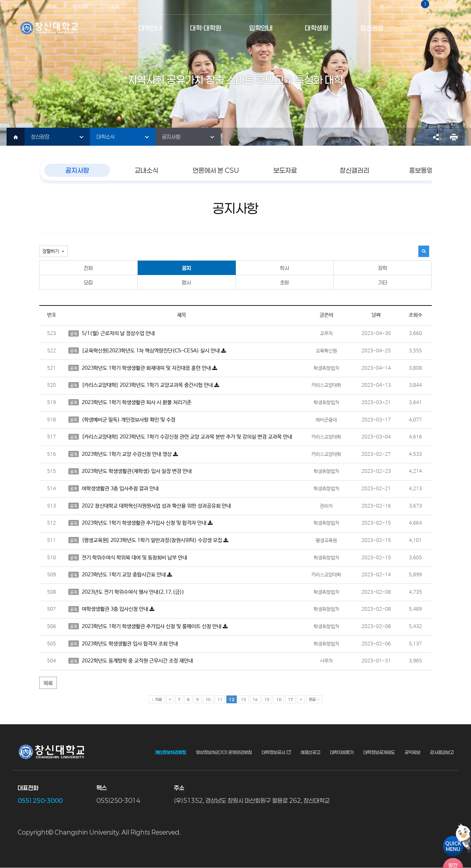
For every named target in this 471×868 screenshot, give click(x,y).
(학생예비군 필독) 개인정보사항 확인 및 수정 (122, 420)
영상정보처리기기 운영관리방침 (224, 752)
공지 (186, 268)
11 (220, 699)
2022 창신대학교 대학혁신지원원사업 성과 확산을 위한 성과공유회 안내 (150, 506)
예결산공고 (310, 752)
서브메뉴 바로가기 (0, 0)
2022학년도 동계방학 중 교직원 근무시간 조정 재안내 (131, 661)
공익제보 (412, 752)
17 (290, 699)
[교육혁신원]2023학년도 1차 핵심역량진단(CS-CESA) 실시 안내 (147, 351)
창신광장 (40, 137)
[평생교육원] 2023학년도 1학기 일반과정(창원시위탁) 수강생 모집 (148, 540)
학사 (285, 268)
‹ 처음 (157, 699)
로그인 (386, 6)
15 (267, 699)
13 (243, 699)
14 (255, 699)
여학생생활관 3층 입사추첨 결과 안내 (113, 489)
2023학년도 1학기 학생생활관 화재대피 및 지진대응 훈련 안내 (143, 368)
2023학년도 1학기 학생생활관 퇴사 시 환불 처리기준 (130, 402)
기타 (383, 282)
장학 (383, 268)
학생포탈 (80, 6)
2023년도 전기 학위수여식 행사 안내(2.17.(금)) (126, 592)
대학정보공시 (273, 752)
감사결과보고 (442, 752)
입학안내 (21, 6)
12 (232, 699)
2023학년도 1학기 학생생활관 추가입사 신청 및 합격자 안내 (140, 523)
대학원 (51, 6)
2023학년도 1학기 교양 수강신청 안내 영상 (123, 454)
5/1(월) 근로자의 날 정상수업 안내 (112, 334)
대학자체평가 (342, 752)
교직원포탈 (110, 6)
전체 (88, 268)
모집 (88, 282)
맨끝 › (314, 699)
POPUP (416, 5)
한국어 (451, 6)
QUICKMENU (453, 846)
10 (208, 699)
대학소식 (106, 137)
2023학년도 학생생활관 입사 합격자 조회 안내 (123, 644)
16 (279, 699)
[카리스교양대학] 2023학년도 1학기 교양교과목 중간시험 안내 (144, 385)
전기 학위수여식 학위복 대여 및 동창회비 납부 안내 (128, 558)
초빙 (285, 282)
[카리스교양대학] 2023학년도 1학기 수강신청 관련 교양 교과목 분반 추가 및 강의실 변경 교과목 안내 (180, 437)
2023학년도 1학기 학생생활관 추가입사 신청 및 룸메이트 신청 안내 (148, 626)
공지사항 (171, 137)
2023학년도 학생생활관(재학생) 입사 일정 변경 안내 (130, 471)
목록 (48, 683)
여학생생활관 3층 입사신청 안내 (111, 609)
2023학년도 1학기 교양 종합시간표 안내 (120, 575)
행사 (186, 282)
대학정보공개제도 (379, 752)
